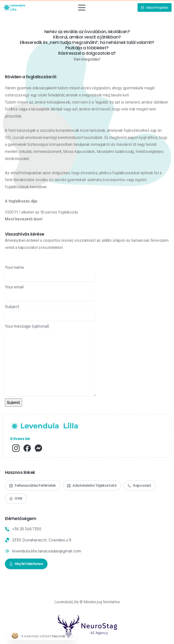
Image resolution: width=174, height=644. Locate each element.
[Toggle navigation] (82, 8)
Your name (50, 273)
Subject (50, 312)
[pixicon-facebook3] (27, 448)
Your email (50, 293)
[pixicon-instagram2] (16, 448)
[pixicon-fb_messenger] (38, 448)
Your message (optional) (50, 360)
